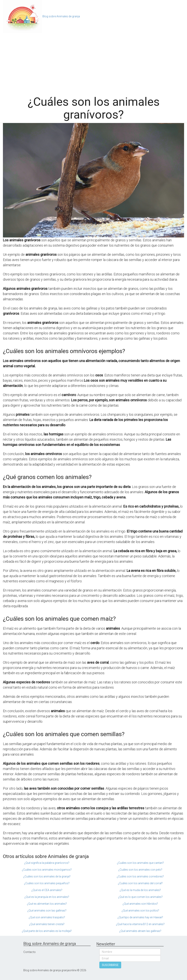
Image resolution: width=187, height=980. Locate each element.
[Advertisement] (93, 62)
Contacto (30, 952)
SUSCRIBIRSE (110, 965)
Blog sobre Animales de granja (61, 16)
